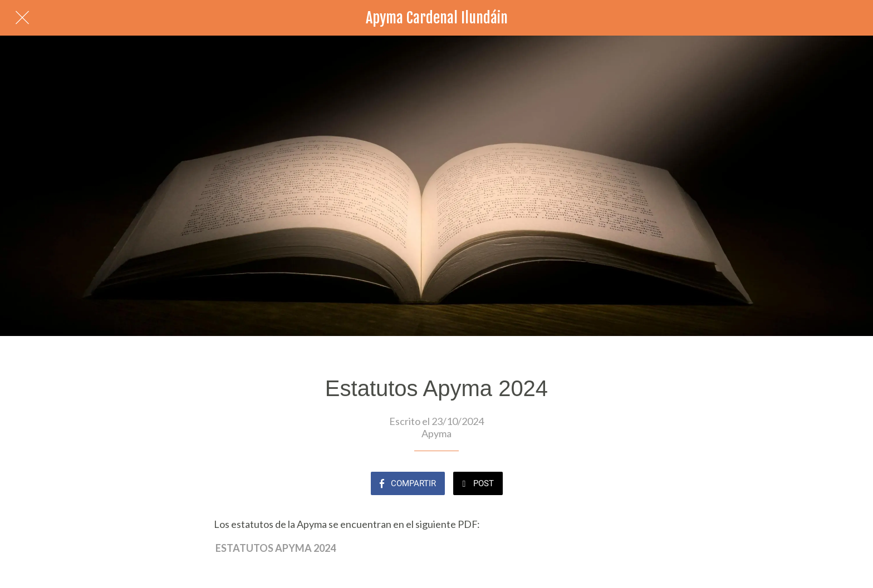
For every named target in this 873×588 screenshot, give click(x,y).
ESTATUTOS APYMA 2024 (276, 548)
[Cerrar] (22, 18)
